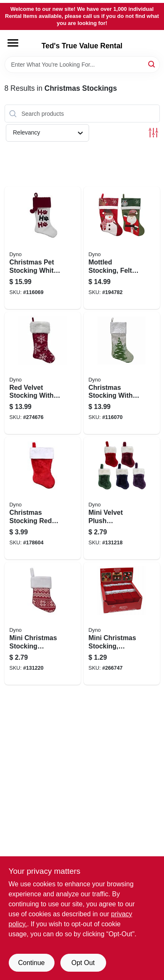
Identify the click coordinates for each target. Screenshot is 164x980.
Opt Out (83, 963)
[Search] (152, 64)
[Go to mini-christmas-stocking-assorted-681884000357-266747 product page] (122, 623)
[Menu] (13, 43)
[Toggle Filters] (153, 133)
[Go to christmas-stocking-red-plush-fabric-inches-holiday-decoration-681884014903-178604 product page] (43, 498)
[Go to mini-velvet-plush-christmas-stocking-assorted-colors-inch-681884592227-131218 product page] (122, 498)
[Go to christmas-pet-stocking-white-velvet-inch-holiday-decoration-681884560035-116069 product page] (43, 248)
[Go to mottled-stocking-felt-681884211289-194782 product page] (122, 248)
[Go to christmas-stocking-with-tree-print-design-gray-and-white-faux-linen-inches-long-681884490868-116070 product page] (122, 373)
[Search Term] (82, 65)
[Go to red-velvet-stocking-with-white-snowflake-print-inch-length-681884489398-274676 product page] (43, 373)
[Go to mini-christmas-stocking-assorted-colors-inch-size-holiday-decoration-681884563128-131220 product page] (43, 623)
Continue (31, 963)
